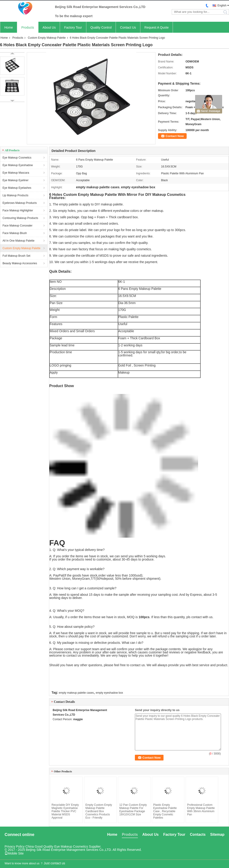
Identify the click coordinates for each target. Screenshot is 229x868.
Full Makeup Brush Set (16, 256)
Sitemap (217, 834)
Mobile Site (14, 853)
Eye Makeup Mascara (16, 173)
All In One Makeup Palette (18, 241)
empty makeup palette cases (76, 693)
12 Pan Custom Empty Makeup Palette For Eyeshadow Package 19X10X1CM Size (133, 810)
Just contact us (54, 863)
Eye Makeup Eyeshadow (18, 165)
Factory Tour (73, 27)
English (222, 5)
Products (28, 27)
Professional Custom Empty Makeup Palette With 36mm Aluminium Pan (201, 810)
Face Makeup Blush (15, 233)
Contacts (198, 834)
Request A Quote (157, 27)
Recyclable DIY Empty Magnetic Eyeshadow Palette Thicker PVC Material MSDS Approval (65, 811)
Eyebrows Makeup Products (20, 203)
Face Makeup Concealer (18, 226)
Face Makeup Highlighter (18, 210)
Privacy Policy (15, 846)
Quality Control (101, 27)
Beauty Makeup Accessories (20, 263)
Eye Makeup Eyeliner (15, 180)
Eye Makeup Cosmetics (17, 158)
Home (9, 27)
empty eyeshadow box (109, 693)
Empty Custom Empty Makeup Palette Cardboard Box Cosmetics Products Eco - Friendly (99, 811)
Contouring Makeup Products (20, 218)
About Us (49, 27)
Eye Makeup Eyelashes (17, 188)
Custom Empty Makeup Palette (47, 38)
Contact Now (175, 136)
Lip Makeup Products (15, 195)
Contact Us (128, 27)
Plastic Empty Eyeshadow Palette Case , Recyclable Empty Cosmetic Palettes (165, 811)
